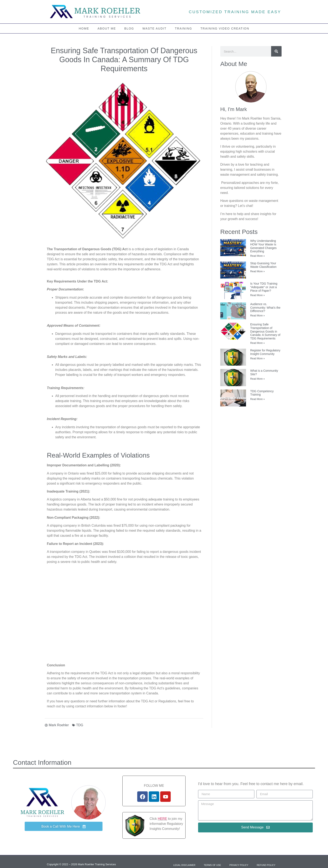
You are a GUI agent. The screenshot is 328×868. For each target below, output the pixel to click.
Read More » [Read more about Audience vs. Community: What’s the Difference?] (257, 316)
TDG (80, 725)
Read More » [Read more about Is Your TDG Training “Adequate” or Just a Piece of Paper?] (257, 295)
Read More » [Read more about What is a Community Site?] (257, 379)
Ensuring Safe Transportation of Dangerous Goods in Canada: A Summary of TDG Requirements (265, 331)
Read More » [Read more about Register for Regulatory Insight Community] (257, 359)
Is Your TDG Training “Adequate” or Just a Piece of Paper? (264, 287)
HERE (162, 819)
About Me (107, 28)
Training (183, 28)
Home (84, 28)
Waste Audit (154, 28)
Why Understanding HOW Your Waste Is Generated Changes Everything (263, 246)
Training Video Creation (225, 28)
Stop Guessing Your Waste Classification (263, 265)
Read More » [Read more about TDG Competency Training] (257, 399)
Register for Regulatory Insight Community (265, 352)
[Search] (276, 51)
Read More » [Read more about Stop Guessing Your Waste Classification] (257, 271)
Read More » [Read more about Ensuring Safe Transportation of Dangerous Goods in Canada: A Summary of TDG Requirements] (257, 343)
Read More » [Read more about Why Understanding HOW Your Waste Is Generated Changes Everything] (257, 256)
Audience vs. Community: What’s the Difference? (265, 308)
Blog (129, 28)
